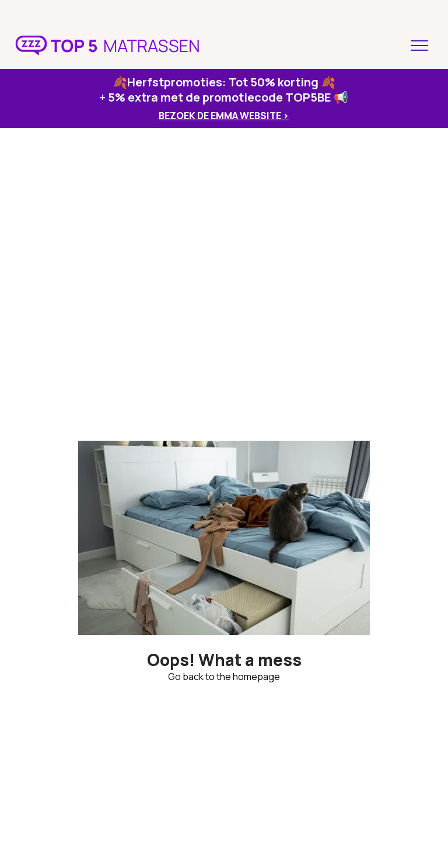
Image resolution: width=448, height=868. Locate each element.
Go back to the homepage (224, 677)
